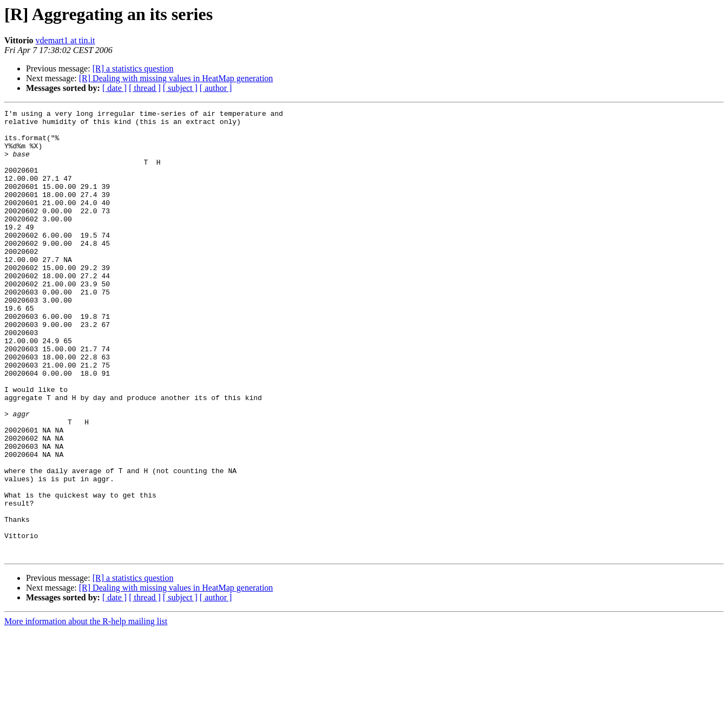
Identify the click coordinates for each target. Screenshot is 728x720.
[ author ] (216, 88)
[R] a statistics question (133, 68)
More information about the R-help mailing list (86, 711)
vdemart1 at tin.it (65, 40)
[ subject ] (180, 88)
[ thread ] (145, 88)
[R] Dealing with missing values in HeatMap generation (176, 78)
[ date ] (114, 88)
